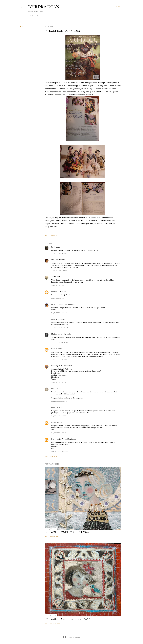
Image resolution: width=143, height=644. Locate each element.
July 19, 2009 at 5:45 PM (59, 313)
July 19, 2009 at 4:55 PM (59, 285)
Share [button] (22, 27)
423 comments (55, 623)
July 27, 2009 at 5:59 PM (59, 433)
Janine (54, 277)
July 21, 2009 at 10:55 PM (59, 382)
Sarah (53, 247)
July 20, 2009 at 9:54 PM (59, 359)
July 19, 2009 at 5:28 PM (59, 298)
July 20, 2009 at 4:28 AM (59, 328)
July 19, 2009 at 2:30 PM (59, 270)
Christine (55, 407)
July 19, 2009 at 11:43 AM (59, 254)
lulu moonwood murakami (62, 304)
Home (31, 16)
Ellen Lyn (55, 389)
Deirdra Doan (44, 7)
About (38, 16)
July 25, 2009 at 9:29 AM (59, 401)
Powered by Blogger (71, 637)
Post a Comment (51, 457)
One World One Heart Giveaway (67, 532)
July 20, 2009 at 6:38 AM (59, 343)
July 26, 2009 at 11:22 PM (59, 416)
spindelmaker (57, 260)
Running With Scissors (60, 366)
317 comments (55, 536)
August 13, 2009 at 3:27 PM (60, 452)
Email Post (53, 235)
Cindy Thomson (57, 291)
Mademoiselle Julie (59, 334)
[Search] (120, 7)
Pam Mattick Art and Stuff (62, 439)
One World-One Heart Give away (67, 619)
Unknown (55, 349)
